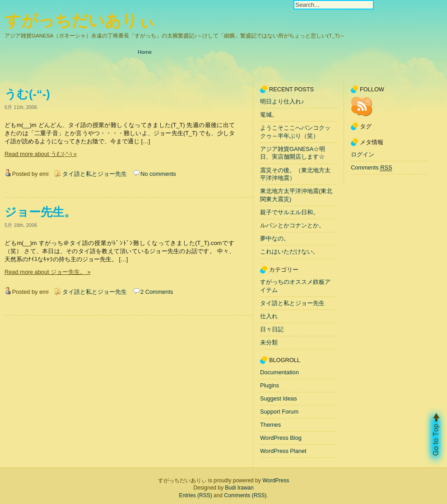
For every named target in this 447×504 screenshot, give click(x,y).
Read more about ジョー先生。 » (48, 272)
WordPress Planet (283, 451)
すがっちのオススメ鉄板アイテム (295, 286)
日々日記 (272, 329)
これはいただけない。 (289, 252)
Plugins (270, 385)
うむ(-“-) (27, 94)
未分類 (269, 342)
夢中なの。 (275, 239)
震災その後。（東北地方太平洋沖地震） (295, 174)
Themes (270, 425)
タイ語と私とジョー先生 (95, 174)
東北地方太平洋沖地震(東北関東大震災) (296, 195)
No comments (158, 174)
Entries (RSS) (195, 495)
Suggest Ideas (279, 398)
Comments (371, 168)
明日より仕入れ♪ (282, 101)
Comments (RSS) (245, 495)
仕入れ (269, 316)
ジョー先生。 (40, 212)
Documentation (279, 372)
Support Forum (279, 412)
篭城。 (269, 115)
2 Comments (157, 292)
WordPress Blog (281, 438)
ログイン (363, 154)
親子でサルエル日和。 (289, 212)
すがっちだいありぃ (80, 21)
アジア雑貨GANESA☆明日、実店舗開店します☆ (293, 153)
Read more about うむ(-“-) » (41, 154)
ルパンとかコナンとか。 (292, 225)
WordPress (276, 480)
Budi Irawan (239, 488)
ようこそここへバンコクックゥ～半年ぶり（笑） (295, 132)
